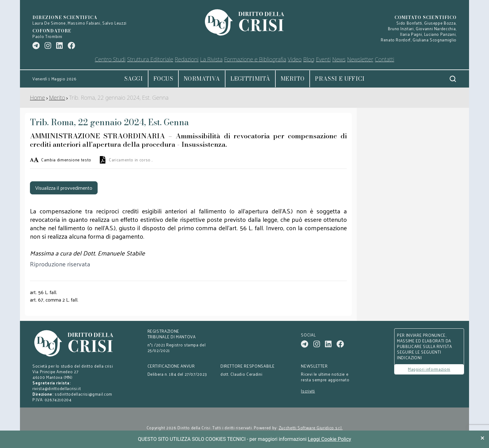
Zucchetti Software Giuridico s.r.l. (311, 428)
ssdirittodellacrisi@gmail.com (83, 394)
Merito (293, 79)
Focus (163, 79)
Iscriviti (308, 391)
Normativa (202, 79)
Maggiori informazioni (429, 369)
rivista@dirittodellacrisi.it (57, 388)
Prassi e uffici (340, 79)
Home (37, 98)
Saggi (133, 79)
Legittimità (250, 79)
